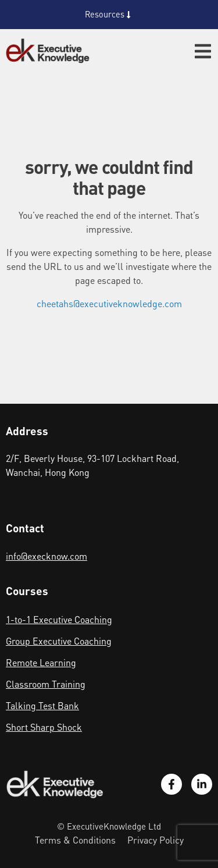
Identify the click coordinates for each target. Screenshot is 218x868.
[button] (203, 51)
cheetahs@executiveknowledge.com (109, 303)
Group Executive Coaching (59, 641)
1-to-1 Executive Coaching (59, 619)
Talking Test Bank (42, 705)
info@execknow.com (47, 556)
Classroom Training (46, 684)
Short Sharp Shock (44, 727)
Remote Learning (41, 662)
